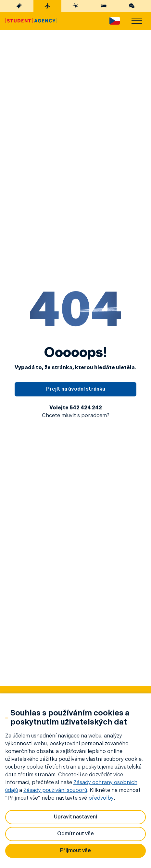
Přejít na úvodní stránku (76, 389)
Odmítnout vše (75, 834)
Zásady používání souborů (55, 791)
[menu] (137, 21)
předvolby (101, 798)
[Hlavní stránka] (31, 21)
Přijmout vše (75, 851)
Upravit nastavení (75, 817)
